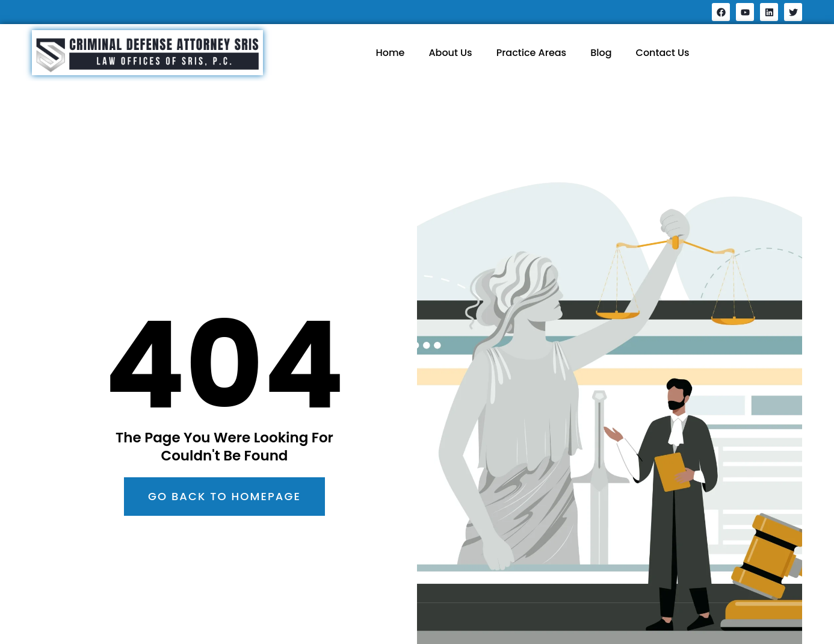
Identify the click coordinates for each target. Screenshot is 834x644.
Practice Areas (531, 53)
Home (390, 53)
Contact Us (663, 53)
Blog (601, 53)
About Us (450, 53)
